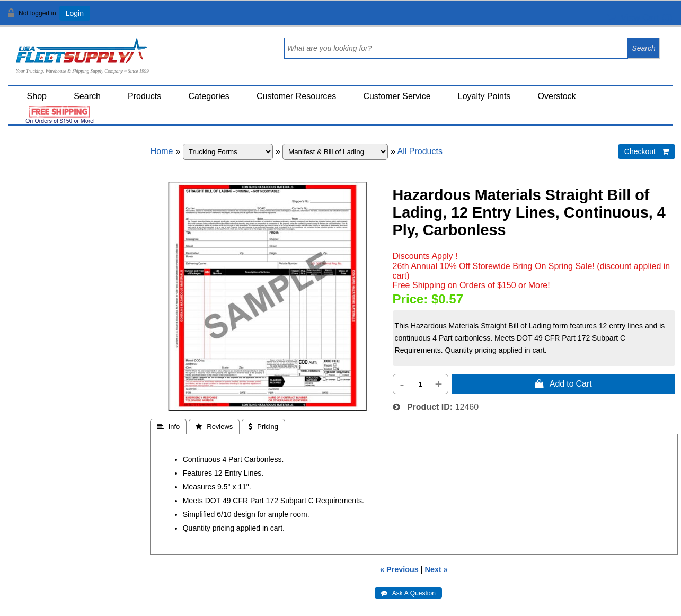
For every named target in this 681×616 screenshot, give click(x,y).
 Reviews (214, 427)
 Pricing (263, 427)
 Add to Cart (563, 383)
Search (87, 96)
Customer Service (397, 96)
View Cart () (640, 18)
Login (75, 13)
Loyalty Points (484, 96)
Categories (209, 96)
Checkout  (647, 151)
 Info (169, 427)
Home (162, 151)
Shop (37, 96)
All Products (420, 151)
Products (144, 96)
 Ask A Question (408, 593)
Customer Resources (296, 96)
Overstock (557, 96)
